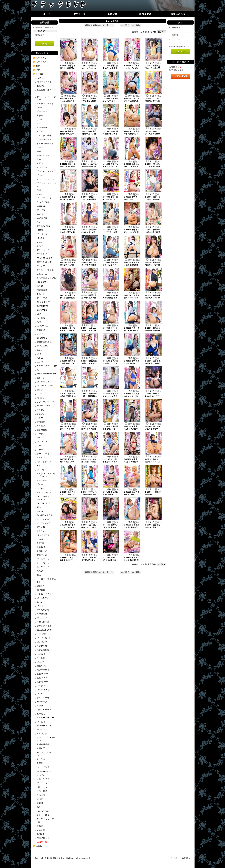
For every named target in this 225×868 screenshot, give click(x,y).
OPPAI (40, 107)
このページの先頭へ (181, 858)
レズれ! (40, 488)
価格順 (135, 32)
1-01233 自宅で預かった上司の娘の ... (153, 134)
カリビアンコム (44, 426)
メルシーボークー (45, 718)
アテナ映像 (42, 646)
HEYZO (40, 238)
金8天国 (41, 543)
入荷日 (39, 846)
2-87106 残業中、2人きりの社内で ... (132, 462)
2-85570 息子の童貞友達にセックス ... (132, 494)
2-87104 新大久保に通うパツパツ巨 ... (68, 494)
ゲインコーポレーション (46, 185)
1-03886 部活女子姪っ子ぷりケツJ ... (110, 101)
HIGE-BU (41, 282)
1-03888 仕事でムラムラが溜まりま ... (68, 101)
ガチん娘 (41, 527)
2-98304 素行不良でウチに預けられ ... (153, 199)
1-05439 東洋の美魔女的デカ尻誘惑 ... (110, 68)
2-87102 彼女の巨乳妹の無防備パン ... (110, 494)
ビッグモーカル (44, 198)
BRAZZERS (43, 346)
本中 (39, 159)
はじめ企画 (42, 430)
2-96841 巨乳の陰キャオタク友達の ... (89, 265)
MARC (40, 362)
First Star (42, 634)
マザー (40, 450)
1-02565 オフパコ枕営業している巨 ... (153, 101)
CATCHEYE (43, 306)
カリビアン (42, 457)
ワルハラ (41, 795)
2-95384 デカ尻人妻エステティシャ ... (132, 298)
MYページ (80, 14)
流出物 (40, 799)
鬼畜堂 (40, 763)
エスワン (41, 86)
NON (39, 151)
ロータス (41, 434)
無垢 (39, 575)
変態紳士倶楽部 (44, 342)
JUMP (40, 194)
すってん (41, 775)
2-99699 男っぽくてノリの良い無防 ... (153, 167)
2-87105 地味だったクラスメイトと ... (153, 462)
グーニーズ (42, 783)
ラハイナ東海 (43, 202)
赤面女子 (41, 748)
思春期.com (42, 682)
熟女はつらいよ (44, 492)
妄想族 (40, 115)
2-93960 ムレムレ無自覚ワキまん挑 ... (89, 330)
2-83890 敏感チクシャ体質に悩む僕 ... (132, 560)
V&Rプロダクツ (44, 82)
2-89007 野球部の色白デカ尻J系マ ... (68, 462)
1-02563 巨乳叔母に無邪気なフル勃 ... (89, 134)
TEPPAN (41, 78)
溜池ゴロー (42, 590)
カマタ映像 (42, 614)
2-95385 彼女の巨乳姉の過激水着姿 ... (110, 298)
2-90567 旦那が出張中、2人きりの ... (68, 429)
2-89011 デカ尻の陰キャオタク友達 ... (89, 429)
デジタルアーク (44, 155)
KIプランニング (44, 262)
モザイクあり (42, 62)
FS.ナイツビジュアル (46, 754)
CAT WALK (42, 442)
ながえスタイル (44, 626)
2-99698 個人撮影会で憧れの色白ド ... (68, 199)
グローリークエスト (46, 139)
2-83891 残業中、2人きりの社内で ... (110, 560)
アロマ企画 (42, 555)
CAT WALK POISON (44, 498)
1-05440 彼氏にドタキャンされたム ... (89, 68)
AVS (39, 322)
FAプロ (40, 606)
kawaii (40, 390)
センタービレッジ (45, 179)
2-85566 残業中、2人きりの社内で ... (110, 527)
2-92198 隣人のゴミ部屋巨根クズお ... (68, 363)
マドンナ (41, 163)
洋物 (38, 70)
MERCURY (42, 642)
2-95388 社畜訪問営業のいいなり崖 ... (153, 265)
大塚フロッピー (44, 838)
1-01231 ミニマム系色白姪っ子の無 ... (89, 167)
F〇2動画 (41, 654)
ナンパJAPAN (43, 406)
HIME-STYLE (43, 811)
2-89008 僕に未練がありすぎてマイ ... (153, 429)
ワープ (40, 147)
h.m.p (40, 242)
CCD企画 (41, 722)
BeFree (40, 378)
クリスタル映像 (44, 135)
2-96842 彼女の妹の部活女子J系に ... (68, 265)
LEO (39, 446)
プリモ (40, 484)
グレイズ (41, 210)
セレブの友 (42, 167)
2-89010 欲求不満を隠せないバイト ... (110, 429)
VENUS (40, 398)
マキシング (42, 254)
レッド (40, 334)
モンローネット (44, 726)
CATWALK (42, 310)
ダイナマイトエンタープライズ (46, 475)
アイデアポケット (45, 104)
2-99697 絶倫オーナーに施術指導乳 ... (89, 199)
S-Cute (40, 394)
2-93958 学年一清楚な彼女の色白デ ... (132, 330)
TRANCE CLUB (44, 258)
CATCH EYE (44, 503)
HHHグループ (43, 690)
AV (38, 370)
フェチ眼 (41, 830)
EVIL (39, 354)
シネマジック (43, 470)
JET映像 (41, 658)
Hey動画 (41, 318)
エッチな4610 (44, 523)
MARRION (42, 218)
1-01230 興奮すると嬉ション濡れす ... (110, 167)
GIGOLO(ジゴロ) (45, 638)
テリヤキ (41, 531)
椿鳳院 (40, 826)
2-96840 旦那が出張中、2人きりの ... (110, 265)
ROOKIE (41, 214)
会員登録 (112, 14)
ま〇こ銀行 (42, 791)
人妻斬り (41, 547)
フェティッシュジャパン (46, 820)
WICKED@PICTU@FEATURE (47, 366)
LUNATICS (42, 842)
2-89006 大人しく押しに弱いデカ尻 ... (89, 462)
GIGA (39, 694)
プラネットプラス (45, 270)
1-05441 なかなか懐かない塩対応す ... (68, 68)
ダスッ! (40, 294)
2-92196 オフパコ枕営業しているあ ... (110, 363)
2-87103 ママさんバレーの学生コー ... (89, 494)
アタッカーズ (43, 250)
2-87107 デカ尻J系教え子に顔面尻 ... (110, 462)
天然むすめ (42, 551)
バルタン (41, 410)
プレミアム (42, 266)
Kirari (39, 507)
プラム (40, 175)
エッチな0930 (44, 519)
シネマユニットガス (46, 278)
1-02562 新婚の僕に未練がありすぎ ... (110, 134)
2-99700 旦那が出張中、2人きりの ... (132, 167)
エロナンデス (43, 779)
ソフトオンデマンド (46, 402)
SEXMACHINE (44, 771)
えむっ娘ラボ (43, 622)
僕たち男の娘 (43, 610)
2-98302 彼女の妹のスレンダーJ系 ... (89, 232)
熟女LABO (42, 678)
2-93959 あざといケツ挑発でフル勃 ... (110, 330)
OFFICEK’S (43, 598)
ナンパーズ (42, 702)
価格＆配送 (145, 14)
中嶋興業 (41, 422)
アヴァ (40, 706)
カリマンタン (43, 734)
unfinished (42, 274)
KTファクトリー (45, 302)
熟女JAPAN (42, 674)
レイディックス (44, 686)
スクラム (41, 759)
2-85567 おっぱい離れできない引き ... (89, 527)
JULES (40, 358)
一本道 (40, 539)
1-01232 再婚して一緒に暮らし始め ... (68, 167)
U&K (39, 314)
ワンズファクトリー (46, 594)
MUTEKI (41, 206)
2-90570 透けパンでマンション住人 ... (110, 396)
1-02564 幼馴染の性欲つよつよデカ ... (68, 134)
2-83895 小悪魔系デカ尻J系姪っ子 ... (132, 527)
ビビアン (41, 414)
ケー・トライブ (44, 454)
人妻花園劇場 (43, 650)
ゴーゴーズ (42, 234)
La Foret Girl (43, 382)
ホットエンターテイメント (46, 739)
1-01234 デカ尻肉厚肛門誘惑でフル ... (132, 134)
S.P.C (40, 602)
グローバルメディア (46, 171)
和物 (38, 66)
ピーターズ (42, 111)
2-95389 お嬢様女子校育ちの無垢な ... (132, 265)
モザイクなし (42, 58)
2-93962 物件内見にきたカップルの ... (153, 298)
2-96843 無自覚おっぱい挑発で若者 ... (153, 232)
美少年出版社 (43, 670)
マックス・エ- (44, 563)
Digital (40, 350)
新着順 (144, 32)
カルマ (40, 246)
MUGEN (41, 438)
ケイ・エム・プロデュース (46, 98)
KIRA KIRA (42, 618)
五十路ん (41, 714)
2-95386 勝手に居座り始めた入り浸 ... (89, 298)
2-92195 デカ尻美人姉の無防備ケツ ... (132, 363)
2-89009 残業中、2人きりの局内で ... (132, 429)
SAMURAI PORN (45, 515)
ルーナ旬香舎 (43, 767)
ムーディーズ (43, 567)
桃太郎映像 (42, 290)
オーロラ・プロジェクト (46, 580)
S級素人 (41, 586)
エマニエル (42, 123)
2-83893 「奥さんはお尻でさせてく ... (68, 560)
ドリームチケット (45, 143)
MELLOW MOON (45, 386)
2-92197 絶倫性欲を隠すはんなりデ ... (89, 363)
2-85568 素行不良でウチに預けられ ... (68, 527)
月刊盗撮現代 (43, 744)
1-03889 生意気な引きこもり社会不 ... (153, 68)
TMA (39, 190)
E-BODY (41, 571)
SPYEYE (41, 729)
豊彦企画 (41, 330)
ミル (39, 466)
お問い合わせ (178, 14)
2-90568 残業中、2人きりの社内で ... (153, 396)
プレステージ (43, 559)
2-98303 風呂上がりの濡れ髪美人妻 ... (68, 232)
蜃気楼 (40, 803)
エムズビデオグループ (46, 91)
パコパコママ (43, 535)
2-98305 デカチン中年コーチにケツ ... (132, 199)
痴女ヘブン (42, 666)
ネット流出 (42, 480)
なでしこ (41, 119)
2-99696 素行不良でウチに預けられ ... (110, 199)
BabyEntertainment (46, 374)
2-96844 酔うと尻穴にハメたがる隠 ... (132, 232)
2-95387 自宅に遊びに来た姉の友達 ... (68, 298)
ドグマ (40, 131)
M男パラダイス (44, 462)
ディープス (42, 298)
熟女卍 (40, 807)
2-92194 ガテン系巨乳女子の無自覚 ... (153, 363)
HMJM (40, 230)
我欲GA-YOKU (44, 710)
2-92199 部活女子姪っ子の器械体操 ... (153, 330)
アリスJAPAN (43, 226)
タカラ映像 (42, 127)
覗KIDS (40, 834)
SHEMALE (42, 338)
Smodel (40, 511)
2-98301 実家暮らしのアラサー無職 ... (110, 232)
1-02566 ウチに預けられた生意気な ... (132, 101)
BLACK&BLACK (45, 630)
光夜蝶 (40, 286)
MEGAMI (41, 662)
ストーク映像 (43, 815)
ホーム (47, 14)
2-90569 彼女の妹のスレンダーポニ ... (132, 396)
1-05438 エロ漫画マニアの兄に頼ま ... (132, 68)
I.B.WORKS (43, 326)
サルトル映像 (43, 698)
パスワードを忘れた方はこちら (180, 47)
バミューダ (42, 787)
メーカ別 (40, 74)
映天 (39, 222)
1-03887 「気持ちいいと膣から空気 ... (89, 101)
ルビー (40, 418)
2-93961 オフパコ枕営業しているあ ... (68, 330)
